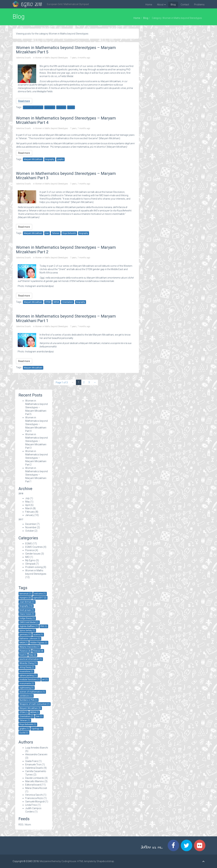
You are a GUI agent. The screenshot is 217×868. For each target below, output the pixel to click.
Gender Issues (33, 554)
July (27, 498)
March (29, 508)
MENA (56, 302)
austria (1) (38, 635)
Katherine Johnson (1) (30, 639)
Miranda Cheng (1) (28, 663)
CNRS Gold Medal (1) (29, 622)
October (30, 531)
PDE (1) (44, 626)
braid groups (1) (27, 610)
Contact (185, 5)
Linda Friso (31, 805)
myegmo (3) (25, 598)
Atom (28, 825)
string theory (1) (27, 667)
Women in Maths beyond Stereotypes (52, 58)
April (28, 505)
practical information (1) (31, 659)
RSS (21, 825)
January (30, 515)
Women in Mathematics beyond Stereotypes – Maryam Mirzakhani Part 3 (36, 441)
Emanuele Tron (33, 765)
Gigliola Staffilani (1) (29, 626)
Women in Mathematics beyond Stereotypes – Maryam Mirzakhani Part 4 (36, 424)
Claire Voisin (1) (27, 614)
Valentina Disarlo (23, 58)
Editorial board (33, 785)
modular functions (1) (30, 680)
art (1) (45, 680)
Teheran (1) (25, 720)
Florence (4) (25, 651)
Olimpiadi (30, 564)
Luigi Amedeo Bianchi (37, 748)
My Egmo (30, 560)
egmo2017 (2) (40, 598)
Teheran (56, 233)
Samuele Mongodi (35, 802)
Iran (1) (39, 716)
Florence (30, 550)
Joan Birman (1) (27, 602)
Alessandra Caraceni (36, 754)
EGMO (29, 544)
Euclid (71, 107)
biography (50, 107)
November (31, 527)
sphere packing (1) (28, 675)
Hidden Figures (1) (39, 643)
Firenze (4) (38, 651)
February (30, 512)
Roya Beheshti (69, 233)
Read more (24, 101)
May (28, 502)
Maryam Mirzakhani (33, 107)
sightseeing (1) (27, 688)
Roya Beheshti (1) (28, 724)
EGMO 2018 (32, 5)
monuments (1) (27, 684)
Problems (199, 5)
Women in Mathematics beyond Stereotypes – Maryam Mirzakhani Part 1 (36, 475)
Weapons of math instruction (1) (35, 704)
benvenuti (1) (26, 594)
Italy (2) (33, 655)
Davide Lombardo (35, 778)
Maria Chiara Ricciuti (36, 788)
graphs (60, 159)
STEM (48, 302)
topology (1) (37, 729)
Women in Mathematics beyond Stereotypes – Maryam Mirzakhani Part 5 (36, 407)
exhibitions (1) (26, 696)
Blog (173, 5)
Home (149, 5)
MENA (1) (35, 712)
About (161, 5)
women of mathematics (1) (32, 692)
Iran (47, 233)
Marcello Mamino (35, 781)
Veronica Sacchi (34, 795)
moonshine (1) (26, 671)
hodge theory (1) (27, 618)
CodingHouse (69, 861)
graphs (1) (24, 729)
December (31, 524)
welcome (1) (40, 594)
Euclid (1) (24, 733)
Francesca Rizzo (34, 798)
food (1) (23, 655)
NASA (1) (24, 643)
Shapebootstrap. (106, 861)
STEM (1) (24, 712)
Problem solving (34, 567)
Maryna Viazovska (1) (30, 647)
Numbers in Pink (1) (29, 700)
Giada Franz (32, 761)
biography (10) (26, 606)
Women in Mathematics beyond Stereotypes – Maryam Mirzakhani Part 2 (36, 458)
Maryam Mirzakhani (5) (30, 708)
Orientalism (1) (27, 716)
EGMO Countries (34, 547)
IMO (27, 557)
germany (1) (25, 635)
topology (61, 107)
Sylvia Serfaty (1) (27, 631)
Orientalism (68, 302)
